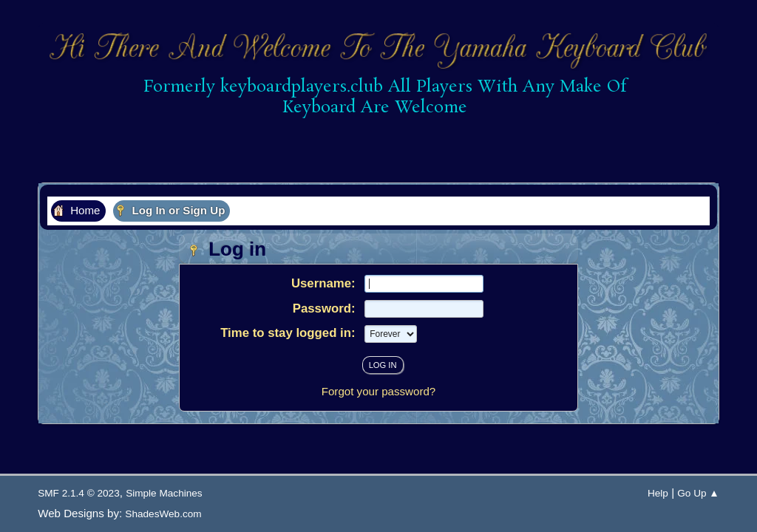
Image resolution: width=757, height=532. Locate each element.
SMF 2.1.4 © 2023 (79, 493)
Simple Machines (164, 493)
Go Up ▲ (698, 493)
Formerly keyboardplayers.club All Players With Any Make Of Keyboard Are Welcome (380, 97)
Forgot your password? (379, 391)
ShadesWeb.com (163, 514)
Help (658, 493)
